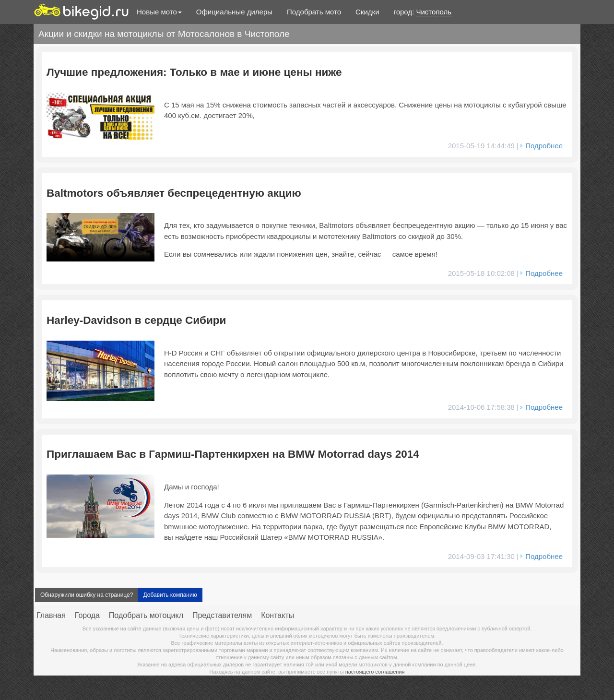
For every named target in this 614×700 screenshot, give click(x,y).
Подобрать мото (314, 12)
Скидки (367, 12)
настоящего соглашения (375, 672)
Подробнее (544, 146)
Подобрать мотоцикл (146, 615)
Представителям (222, 615)
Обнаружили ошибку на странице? (87, 595)
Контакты (277, 615)
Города (87, 615)
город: (423, 12)
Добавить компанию (170, 595)
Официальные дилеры (234, 12)
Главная (51, 615)
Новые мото (159, 12)
